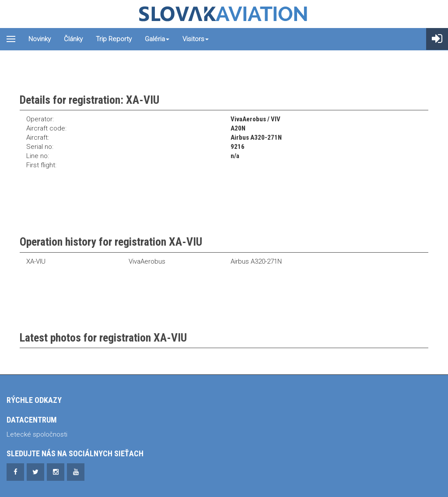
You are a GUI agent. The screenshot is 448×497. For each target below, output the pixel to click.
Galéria (157, 39)
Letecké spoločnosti (37, 434)
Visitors (196, 39)
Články (73, 39)
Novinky (40, 39)
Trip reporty (114, 39)
